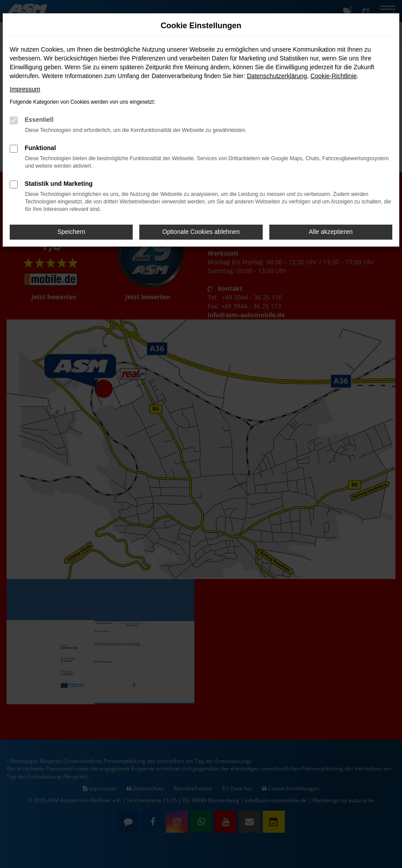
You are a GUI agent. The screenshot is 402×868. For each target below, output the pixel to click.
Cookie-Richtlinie (333, 76)
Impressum (25, 89)
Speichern (71, 232)
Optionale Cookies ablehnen (201, 232)
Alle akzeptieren (331, 232)
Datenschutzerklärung (277, 76)
